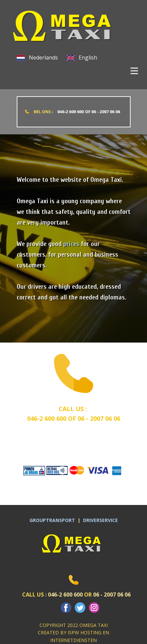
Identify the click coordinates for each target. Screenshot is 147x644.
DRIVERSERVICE (100, 520)
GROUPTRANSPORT (54, 520)
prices (71, 244)
